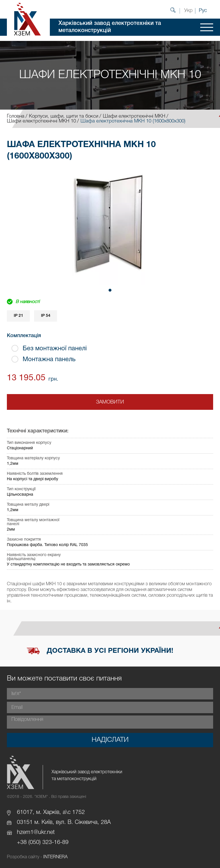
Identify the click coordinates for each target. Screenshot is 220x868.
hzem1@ (27, 833)
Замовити (110, 402)
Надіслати (110, 740)
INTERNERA (55, 857)
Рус (203, 11)
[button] (110, 290)
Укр (188, 11)
